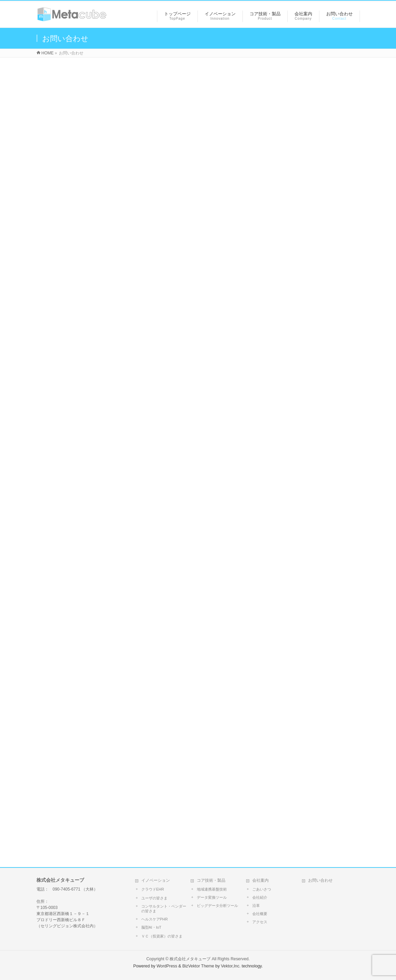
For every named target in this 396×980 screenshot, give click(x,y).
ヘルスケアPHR (155, 919)
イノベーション (156, 880)
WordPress (167, 966)
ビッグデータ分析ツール (217, 906)
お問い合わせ (320, 880)
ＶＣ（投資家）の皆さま (162, 936)
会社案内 (260, 880)
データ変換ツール (212, 897)
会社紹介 (260, 897)
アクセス (260, 922)
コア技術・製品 (211, 880)
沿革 (256, 906)
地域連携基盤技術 (212, 889)
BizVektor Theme (198, 966)
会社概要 (260, 914)
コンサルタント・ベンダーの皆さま (164, 909)
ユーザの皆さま (154, 898)
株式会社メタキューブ (190, 959)
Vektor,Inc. (231, 966)
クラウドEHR (153, 889)
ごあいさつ (262, 889)
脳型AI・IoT (151, 927)
